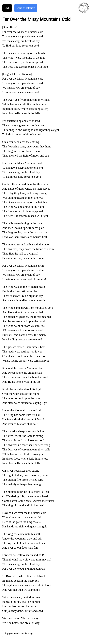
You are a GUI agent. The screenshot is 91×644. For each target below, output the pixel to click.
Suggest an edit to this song (19, 633)
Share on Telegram (26, 8)
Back (7, 8)
